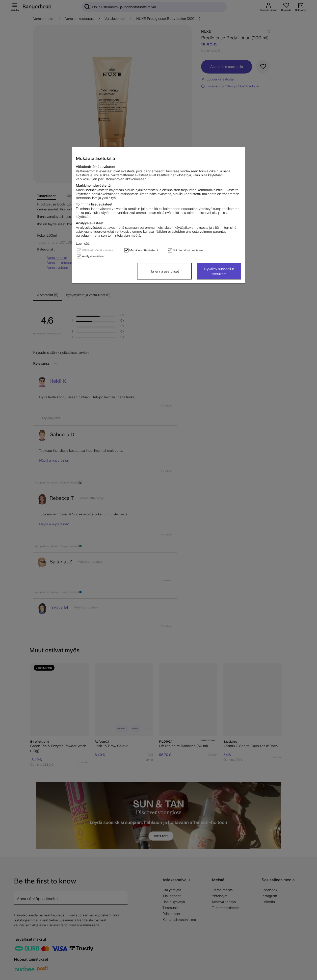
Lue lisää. (83, 243)
